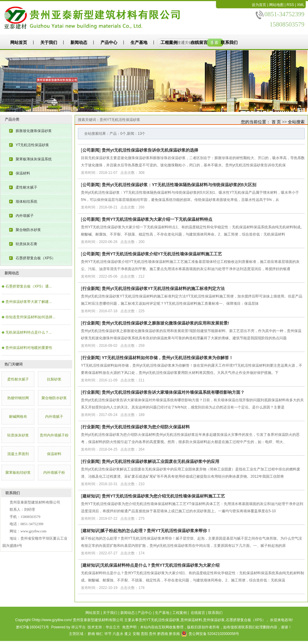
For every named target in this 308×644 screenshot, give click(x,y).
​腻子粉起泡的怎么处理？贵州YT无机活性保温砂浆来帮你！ (156, 531)
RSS (290, 5)
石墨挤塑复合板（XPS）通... (29, 286)
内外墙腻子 (25, 216)
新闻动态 (79, 42)
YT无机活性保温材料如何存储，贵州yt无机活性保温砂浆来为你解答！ (167, 358)
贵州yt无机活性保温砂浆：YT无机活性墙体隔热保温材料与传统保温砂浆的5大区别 (179, 185)
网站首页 (19, 42)
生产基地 (139, 42)
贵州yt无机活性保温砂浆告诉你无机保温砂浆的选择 (150, 150)
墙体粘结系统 (26, 202)
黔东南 (174, 634)
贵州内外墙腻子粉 (54, 435)
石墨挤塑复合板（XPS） (35, 258)
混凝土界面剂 (18, 454)
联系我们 (229, 42)
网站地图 (276, 5)
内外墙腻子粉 (54, 473)
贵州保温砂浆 (214, 620)
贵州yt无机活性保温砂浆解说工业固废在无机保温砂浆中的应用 (160, 461)
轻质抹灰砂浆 (18, 435)
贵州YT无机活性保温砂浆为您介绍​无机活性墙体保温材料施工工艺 (163, 496)
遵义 (128, 634)
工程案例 (169, 42)
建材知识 (91, 496)
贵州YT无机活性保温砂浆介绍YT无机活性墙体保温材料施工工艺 (162, 254)
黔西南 (163, 634)
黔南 (91, 634)
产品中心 (109, 42)
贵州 (152, 634)
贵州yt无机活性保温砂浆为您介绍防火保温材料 (146, 427)
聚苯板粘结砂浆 (18, 473)
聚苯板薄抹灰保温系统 (34, 159)
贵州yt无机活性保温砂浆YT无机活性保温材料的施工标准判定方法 (163, 288)
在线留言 (199, 42)
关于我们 (49, 42)
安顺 (136, 634)
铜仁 (100, 634)
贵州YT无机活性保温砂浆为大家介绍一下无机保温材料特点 (157, 219)
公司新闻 (91, 150)
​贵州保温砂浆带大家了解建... (29, 302)
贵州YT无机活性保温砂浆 (159, 620)
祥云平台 (79, 627)
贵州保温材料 (191, 620)
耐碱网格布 (18, 417)
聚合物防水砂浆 (28, 230)
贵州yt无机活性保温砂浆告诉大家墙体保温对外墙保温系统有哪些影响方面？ (173, 392)
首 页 (276, 122)
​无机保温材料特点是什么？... (29, 332)
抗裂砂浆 (54, 379)
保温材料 (23, 173)
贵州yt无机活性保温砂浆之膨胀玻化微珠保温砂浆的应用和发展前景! (165, 323)
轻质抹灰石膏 (26, 244)
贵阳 (144, 634)
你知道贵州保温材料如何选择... (30, 317)
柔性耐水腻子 (26, 187)
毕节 (108, 634)
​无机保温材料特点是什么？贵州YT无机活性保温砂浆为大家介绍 (160, 565)
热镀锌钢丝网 (18, 398)
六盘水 (118, 634)
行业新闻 (91, 288)
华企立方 (113, 627)
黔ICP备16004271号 (33, 627)
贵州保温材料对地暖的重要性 (29, 348)
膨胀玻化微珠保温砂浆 (34, 131)
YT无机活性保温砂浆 (32, 145)
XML (301, 5)
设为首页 (259, 5)
